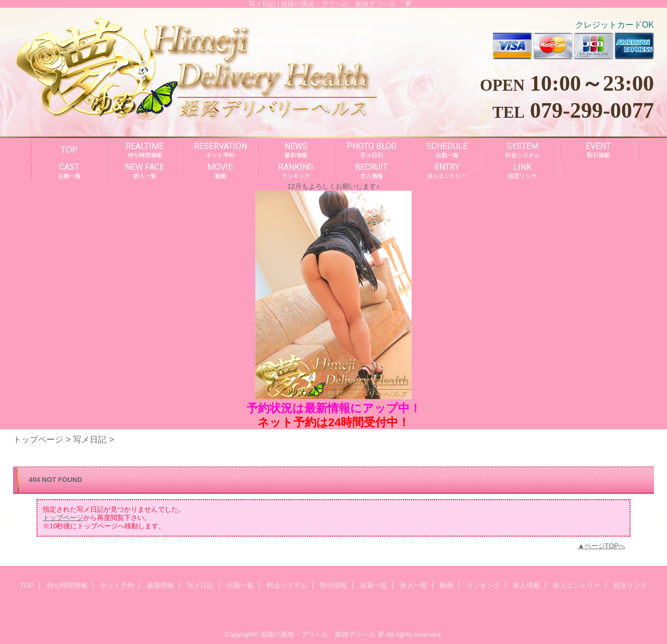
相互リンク (630, 585)
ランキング (483, 585)
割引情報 (333, 585)
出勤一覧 (240, 585)
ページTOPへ (605, 546)
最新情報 (160, 585)
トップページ (38, 439)
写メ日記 (90, 439)
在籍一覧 (374, 585)
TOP (69, 150)
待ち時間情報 (67, 585)
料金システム (287, 585)
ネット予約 (117, 585)
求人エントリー (577, 585)
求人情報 (526, 585)
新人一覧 (414, 585)
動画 (447, 585)
